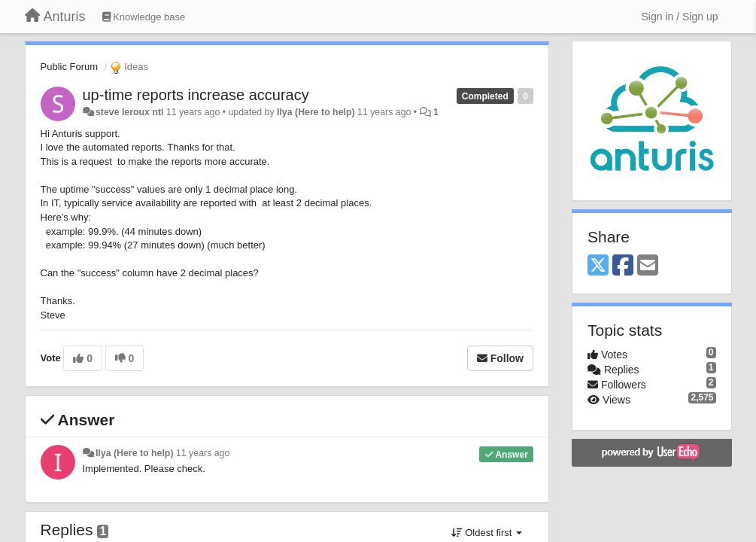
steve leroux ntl (130, 112)
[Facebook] (623, 266)
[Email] (648, 266)
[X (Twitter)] (598, 266)
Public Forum (70, 67)
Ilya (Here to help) (316, 112)
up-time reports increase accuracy (196, 95)
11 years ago (203, 453)
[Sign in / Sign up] (680, 17)
